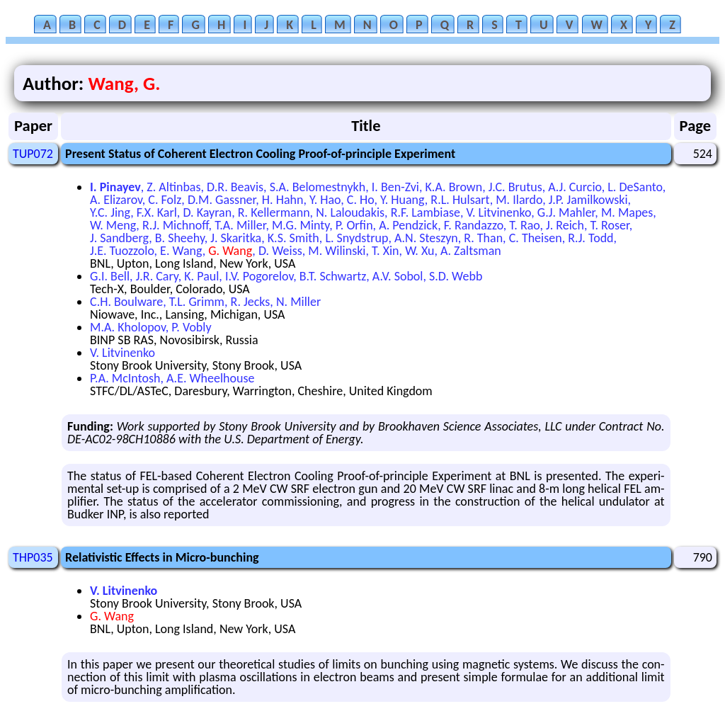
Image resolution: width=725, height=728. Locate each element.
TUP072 (33, 154)
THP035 (33, 557)
